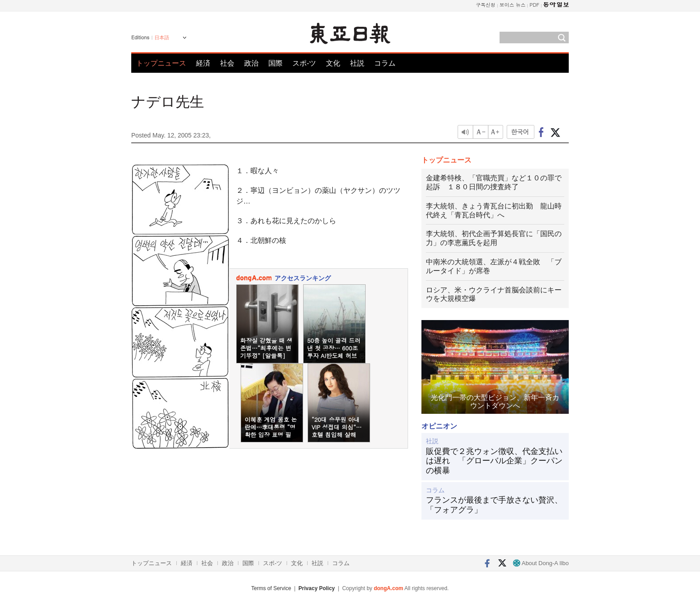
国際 (275, 63)
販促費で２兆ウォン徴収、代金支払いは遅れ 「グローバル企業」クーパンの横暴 (494, 461)
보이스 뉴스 (513, 5)
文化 (333, 63)
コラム (385, 63)
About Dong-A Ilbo (541, 563)
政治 (251, 63)
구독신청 (486, 5)
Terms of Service (271, 588)
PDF (534, 5)
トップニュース (161, 63)
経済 (203, 63)
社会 (227, 63)
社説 (357, 63)
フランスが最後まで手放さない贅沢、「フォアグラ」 (494, 505)
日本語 (162, 37)
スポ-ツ (304, 63)
